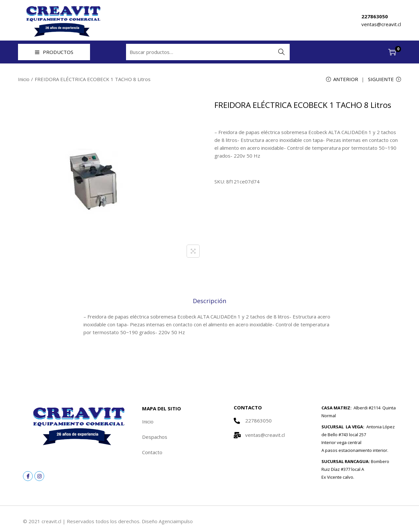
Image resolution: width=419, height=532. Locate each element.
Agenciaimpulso (176, 522)
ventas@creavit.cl (381, 24)
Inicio (24, 79)
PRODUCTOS (54, 52)
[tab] (209, 301)
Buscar (282, 52)
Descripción (209, 301)
